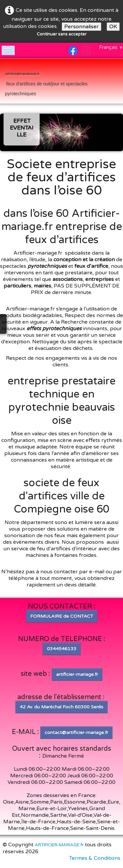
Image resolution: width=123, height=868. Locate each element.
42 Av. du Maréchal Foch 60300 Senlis (61, 707)
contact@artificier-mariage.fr (76, 732)
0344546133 (62, 649)
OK (113, 27)
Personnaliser (82, 27)
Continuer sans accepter (62, 34)
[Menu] (8, 50)
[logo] (61, 82)
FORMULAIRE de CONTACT (62, 616)
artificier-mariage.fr (77, 674)
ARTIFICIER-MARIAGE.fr (59, 845)
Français (111, 47)
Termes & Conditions (95, 858)
